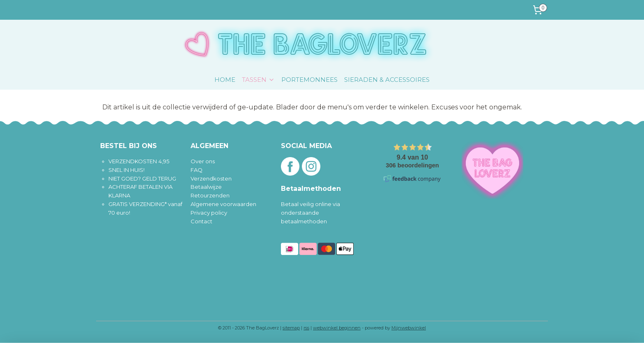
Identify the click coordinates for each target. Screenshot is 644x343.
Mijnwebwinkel (409, 328)
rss (306, 328)
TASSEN (258, 80)
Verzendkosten (211, 178)
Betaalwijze (206, 187)
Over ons (203, 161)
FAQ (197, 170)
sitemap (291, 328)
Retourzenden (210, 195)
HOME (225, 80)
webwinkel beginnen (337, 328)
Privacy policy (209, 213)
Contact (201, 221)
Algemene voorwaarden (223, 204)
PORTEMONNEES (309, 80)
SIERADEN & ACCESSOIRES (387, 80)
